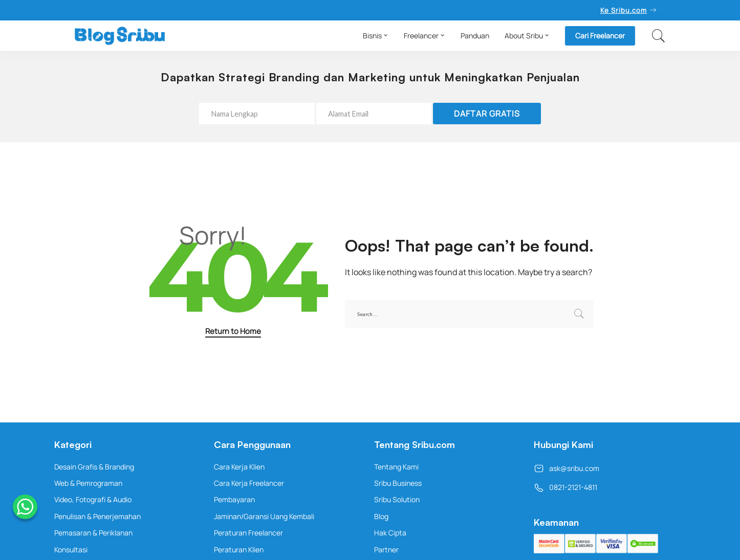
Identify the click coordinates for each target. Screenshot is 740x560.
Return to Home (233, 331)
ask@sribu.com (567, 468)
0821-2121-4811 (565, 487)
